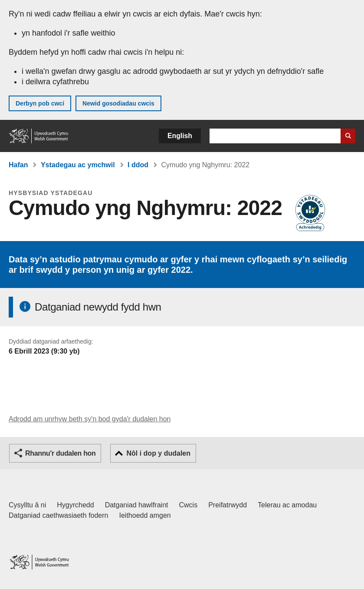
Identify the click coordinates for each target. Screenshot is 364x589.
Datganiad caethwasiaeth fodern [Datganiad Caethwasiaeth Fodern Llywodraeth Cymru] (59, 515)
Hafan (18, 165)
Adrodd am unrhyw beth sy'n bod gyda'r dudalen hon (90, 419)
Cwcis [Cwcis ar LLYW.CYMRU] (189, 505)
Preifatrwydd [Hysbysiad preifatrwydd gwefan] (228, 505)
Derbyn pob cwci (40, 103)
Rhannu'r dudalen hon (60, 453)
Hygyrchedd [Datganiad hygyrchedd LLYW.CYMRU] (75, 505)
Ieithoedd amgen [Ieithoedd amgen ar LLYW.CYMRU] (145, 515)
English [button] (180, 136)
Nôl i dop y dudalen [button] (158, 453)
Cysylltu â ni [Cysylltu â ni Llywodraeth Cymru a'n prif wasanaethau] (27, 505)
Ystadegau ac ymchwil (78, 165)
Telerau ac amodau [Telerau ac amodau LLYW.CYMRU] (287, 505)
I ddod (138, 165)
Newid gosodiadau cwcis (118, 103)
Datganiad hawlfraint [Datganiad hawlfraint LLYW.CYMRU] (137, 505)
